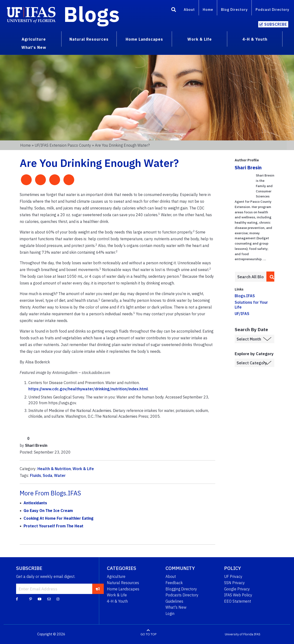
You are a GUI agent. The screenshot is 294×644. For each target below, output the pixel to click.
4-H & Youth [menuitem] (255, 39)
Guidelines (174, 601)
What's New (176, 607)
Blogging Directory (181, 589)
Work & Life (83, 469)
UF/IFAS (242, 314)
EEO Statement (238, 601)
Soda (48, 475)
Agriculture (116, 576)
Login (170, 613)
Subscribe (276, 24)
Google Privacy (237, 589)
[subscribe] (98, 589)
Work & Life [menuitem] (200, 39)
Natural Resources (123, 583)
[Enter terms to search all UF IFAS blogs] (251, 277)
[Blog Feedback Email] (49, 599)
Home (208, 9)
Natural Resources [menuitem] (89, 39)
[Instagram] (58, 599)
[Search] (174, 10)
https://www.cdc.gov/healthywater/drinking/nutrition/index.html (88, 389)
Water (60, 475)
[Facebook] (17, 599)
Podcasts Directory (182, 595)
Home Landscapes (123, 589)
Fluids (36, 475)
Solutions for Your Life (251, 305)
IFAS (257, 634)
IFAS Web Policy (238, 595)
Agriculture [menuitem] (34, 39)
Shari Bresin (248, 167)
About (189, 9)
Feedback (174, 583)
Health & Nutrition (54, 469)
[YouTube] (40, 599)
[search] (270, 277)
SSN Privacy (234, 583)
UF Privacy (233, 576)
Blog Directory (234, 9)
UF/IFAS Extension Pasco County (63, 145)
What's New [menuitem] (34, 47)
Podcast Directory (272, 9)
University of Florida (239, 634)
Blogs (92, 14)
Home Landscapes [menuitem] (144, 39)
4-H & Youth (117, 601)
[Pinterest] (31, 599)
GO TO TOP (148, 634)
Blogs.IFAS (245, 296)
